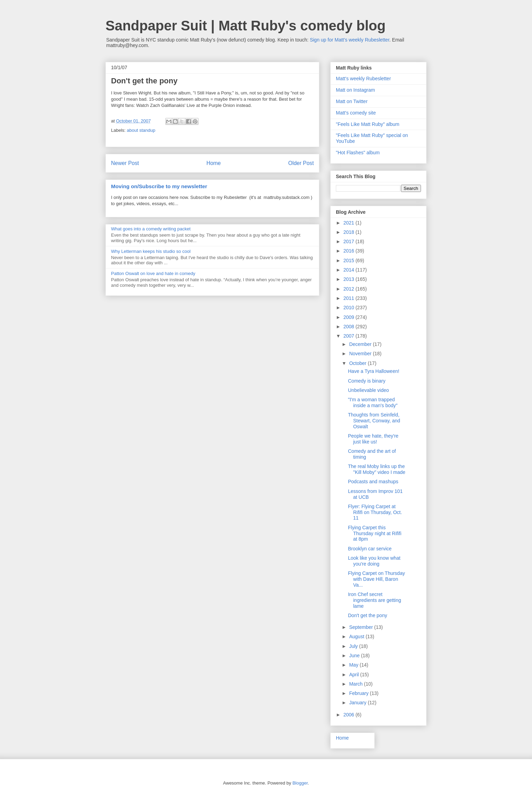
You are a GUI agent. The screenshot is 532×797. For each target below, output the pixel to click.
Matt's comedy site (356, 113)
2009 (350, 317)
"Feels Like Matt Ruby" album (368, 124)
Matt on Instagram (355, 90)
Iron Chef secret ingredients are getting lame (375, 600)
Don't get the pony (368, 615)
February (359, 693)
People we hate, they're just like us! (373, 439)
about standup (141, 130)
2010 (350, 308)
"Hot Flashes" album (358, 153)
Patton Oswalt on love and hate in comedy (153, 273)
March (356, 684)
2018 (350, 232)
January (358, 703)
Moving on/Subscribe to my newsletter (159, 186)
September (361, 627)
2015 (350, 260)
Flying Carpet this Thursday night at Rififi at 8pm (375, 533)
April (355, 675)
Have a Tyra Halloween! (374, 371)
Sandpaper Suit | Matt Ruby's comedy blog (246, 26)
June (355, 656)
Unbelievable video (368, 390)
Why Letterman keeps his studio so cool (151, 251)
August (357, 636)
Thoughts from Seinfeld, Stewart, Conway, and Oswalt (374, 421)
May (354, 665)
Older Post (301, 163)
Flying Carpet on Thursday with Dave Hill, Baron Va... (377, 579)
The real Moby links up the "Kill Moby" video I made (377, 469)
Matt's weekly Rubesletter (363, 79)
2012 (350, 289)
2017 (350, 241)
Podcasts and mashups (373, 482)
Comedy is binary (367, 381)
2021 (350, 223)
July (354, 646)
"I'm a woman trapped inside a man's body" (373, 402)
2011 (350, 298)
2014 (350, 270)
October (358, 363)
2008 (350, 327)
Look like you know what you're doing (374, 561)
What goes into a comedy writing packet (151, 229)
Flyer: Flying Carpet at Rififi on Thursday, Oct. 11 (375, 512)
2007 (350, 336)
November (361, 354)
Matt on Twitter (352, 101)
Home (214, 163)
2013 (350, 279)
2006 (350, 715)
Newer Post (125, 163)
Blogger (300, 783)
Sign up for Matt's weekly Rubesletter (350, 40)
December (361, 344)
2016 (350, 251)
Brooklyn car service (370, 549)
